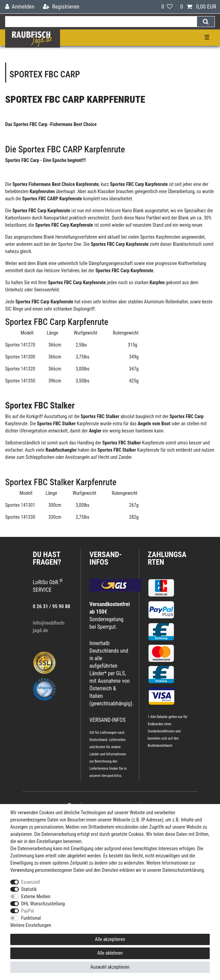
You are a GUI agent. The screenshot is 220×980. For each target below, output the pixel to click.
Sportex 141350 (20, 381)
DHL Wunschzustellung (43, 904)
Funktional (31, 918)
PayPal (28, 911)
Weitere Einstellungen (31, 925)
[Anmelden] (20, 7)
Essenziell (31, 882)
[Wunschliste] (167, 7)
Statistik (29, 889)
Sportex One (70, 244)
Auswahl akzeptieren (110, 967)
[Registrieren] (61, 7)
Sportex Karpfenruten (160, 237)
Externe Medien (36, 896)
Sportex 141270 (20, 345)
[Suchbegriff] (101, 22)
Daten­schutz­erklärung (183, 870)
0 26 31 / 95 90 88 (52, 606)
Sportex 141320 (20, 369)
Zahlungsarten (167, 558)
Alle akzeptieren (110, 939)
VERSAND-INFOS (106, 558)
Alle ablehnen (110, 953)
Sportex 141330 (20, 517)
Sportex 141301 (21, 505)
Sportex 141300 (20, 357)
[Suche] (206, 22)
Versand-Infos (112, 776)
